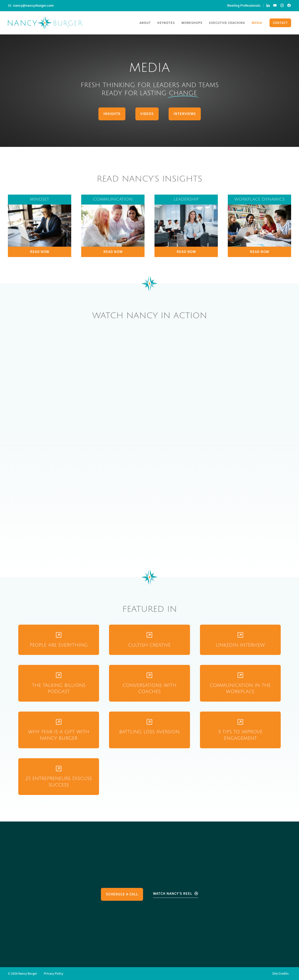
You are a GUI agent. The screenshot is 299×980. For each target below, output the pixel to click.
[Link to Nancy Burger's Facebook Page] (289, 6)
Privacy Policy (54, 974)
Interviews (185, 114)
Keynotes (166, 23)
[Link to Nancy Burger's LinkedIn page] (268, 6)
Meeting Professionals (244, 6)
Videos (147, 114)
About (145, 23)
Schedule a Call (122, 894)
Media (257, 23)
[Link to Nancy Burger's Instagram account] (282, 6)
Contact (280, 23)
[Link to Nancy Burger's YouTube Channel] (275, 6)
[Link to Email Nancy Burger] (31, 6)
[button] (282, 974)
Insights (112, 114)
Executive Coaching (227, 23)
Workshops (192, 23)
